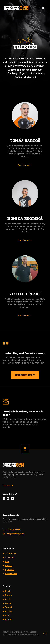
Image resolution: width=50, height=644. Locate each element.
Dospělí (9, 566)
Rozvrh (8, 595)
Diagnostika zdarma (25, 375)
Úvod (8, 591)
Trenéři (9, 607)
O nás (8, 603)
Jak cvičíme (11, 554)
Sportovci (10, 570)
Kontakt (9, 619)
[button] (43, 8)
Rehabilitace (11, 574)
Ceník (8, 599)
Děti (7, 562)
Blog (7, 615)
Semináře (10, 558)
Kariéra (9, 611)
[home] (15, 8)
